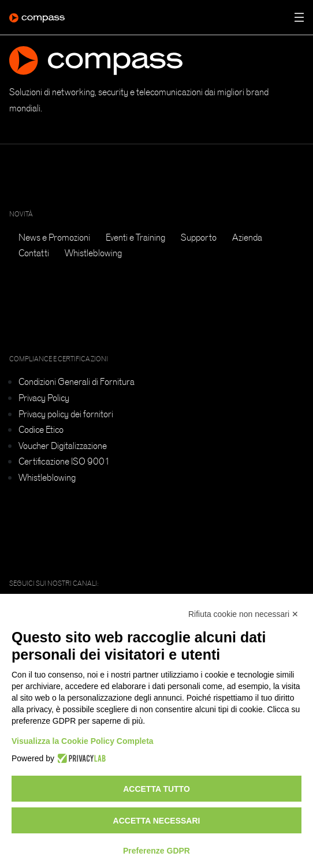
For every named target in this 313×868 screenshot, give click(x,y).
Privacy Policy (44, 398)
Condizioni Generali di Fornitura (77, 381)
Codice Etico (41, 429)
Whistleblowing (93, 253)
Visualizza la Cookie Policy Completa (83, 741)
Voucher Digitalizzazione (63, 446)
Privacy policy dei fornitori (66, 414)
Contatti (34, 253)
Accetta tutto (156, 789)
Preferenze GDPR (156, 851)
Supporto (199, 237)
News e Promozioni (54, 237)
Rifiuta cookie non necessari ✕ (243, 614)
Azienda (247, 237)
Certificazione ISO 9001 (64, 461)
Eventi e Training (135, 237)
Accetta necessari (157, 821)
